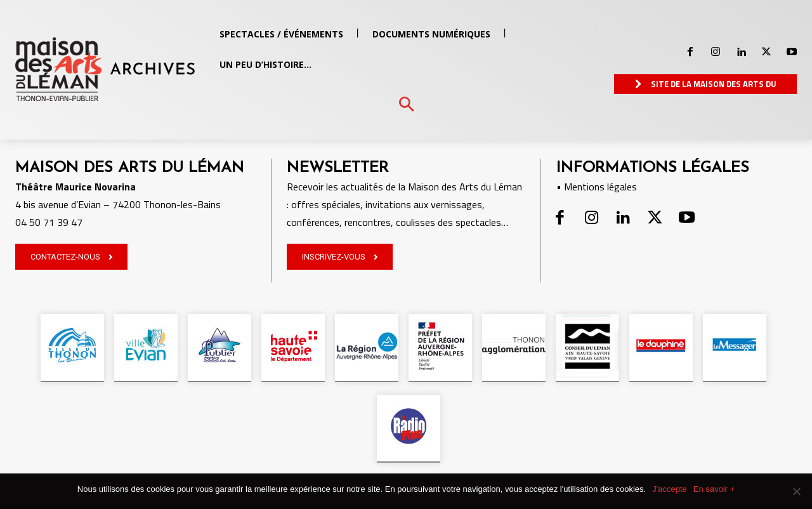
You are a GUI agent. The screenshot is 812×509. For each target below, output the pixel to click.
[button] (406, 105)
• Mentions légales (597, 187)
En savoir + (714, 489)
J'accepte (670, 489)
